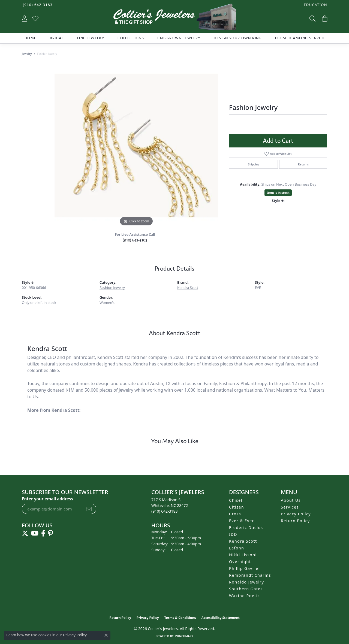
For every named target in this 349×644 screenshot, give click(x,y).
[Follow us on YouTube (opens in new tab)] (35, 533)
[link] (37, 5)
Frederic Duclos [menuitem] (246, 527)
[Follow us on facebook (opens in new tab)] (43, 533)
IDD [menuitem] (233, 534)
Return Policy (295, 521)
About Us (291, 500)
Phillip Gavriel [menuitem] (244, 568)
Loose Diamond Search (300, 38)
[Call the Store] (165, 511)
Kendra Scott (188, 288)
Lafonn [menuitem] (237, 548)
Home (30, 38)
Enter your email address (47, 499)
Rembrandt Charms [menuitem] (250, 575)
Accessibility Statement (220, 618)
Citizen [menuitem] (237, 507)
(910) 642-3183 (135, 240)
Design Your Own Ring (238, 38)
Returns (303, 164)
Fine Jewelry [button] (91, 38)
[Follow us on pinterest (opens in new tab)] (50, 533)
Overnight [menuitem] (240, 562)
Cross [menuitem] (235, 514)
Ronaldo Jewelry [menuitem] (246, 582)
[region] (136, 146)
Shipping (254, 164)
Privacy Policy (296, 514)
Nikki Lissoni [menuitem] (243, 555)
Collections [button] (131, 38)
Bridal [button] (57, 38)
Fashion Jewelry (112, 288)
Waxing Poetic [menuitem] (244, 596)
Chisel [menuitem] (236, 500)
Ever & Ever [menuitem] (242, 521)
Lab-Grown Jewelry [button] (179, 38)
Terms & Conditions (180, 618)
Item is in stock (278, 193)
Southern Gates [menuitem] (246, 589)
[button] (315, 5)
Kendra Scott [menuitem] (243, 541)
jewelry (27, 54)
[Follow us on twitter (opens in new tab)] (25, 533)
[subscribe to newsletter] (89, 509)
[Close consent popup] (106, 635)
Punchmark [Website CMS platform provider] (184, 636)
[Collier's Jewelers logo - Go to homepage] (174, 18)
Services (290, 507)
